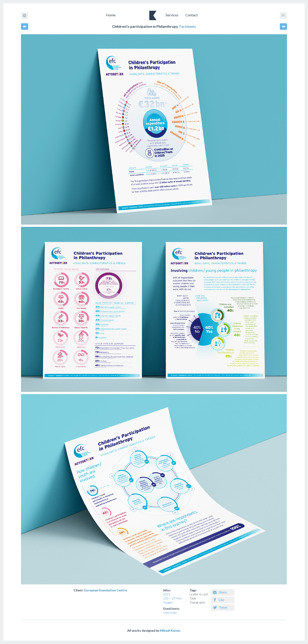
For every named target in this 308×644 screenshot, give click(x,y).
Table (193, 598)
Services (172, 15)
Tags (193, 590)
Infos (167, 590)
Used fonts (171, 609)
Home (111, 15)
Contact (192, 15)
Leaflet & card (199, 594)
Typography (197, 602)
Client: (100, 590)
